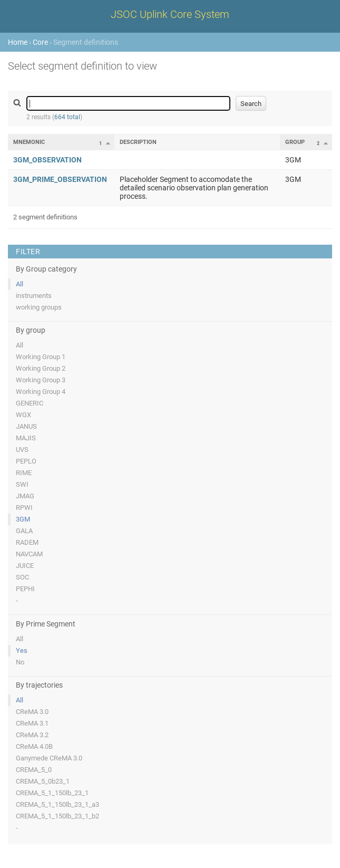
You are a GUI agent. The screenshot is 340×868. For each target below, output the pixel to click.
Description (138, 142)
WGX (23, 415)
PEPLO (26, 461)
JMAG (25, 496)
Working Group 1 (41, 357)
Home (18, 42)
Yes (22, 650)
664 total (67, 117)
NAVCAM (29, 554)
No (20, 662)
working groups (39, 307)
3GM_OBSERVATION (47, 160)
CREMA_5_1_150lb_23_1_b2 (57, 816)
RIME (24, 473)
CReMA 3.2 (32, 735)
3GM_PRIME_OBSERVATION (60, 179)
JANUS (26, 426)
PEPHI (25, 589)
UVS (22, 450)
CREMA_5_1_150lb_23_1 (52, 793)
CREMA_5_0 (34, 770)
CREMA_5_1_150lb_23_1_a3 (57, 804)
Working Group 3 (41, 380)
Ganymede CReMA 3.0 (49, 758)
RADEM (27, 542)
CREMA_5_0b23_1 (43, 781)
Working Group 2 (41, 368)
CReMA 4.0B (34, 746)
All (20, 284)
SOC (22, 577)
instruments (34, 296)
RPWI (24, 508)
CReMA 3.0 (32, 712)
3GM (23, 519)
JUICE (25, 566)
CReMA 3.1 (32, 723)
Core (40, 42)
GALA (24, 531)
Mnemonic (29, 142)
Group (295, 142)
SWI (22, 484)
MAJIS (26, 438)
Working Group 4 (41, 392)
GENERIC (30, 403)
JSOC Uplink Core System (170, 14)
